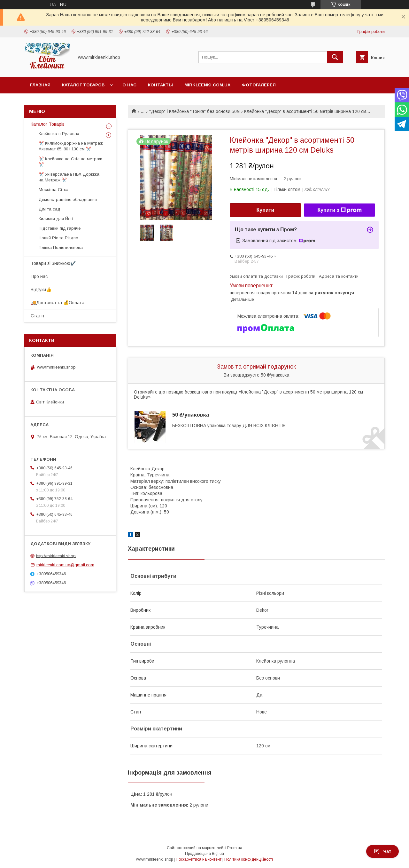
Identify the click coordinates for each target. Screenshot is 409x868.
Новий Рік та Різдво (58, 238)
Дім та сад (50, 209)
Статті (37, 316)
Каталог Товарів (48, 124)
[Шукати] (335, 57)
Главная (40, 85)
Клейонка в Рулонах (59, 134)
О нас (129, 85)
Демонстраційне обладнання (68, 199)
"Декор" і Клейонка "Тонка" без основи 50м (194, 111)
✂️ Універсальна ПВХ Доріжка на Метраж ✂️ (69, 177)
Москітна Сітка (54, 190)
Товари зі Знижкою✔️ (53, 263)
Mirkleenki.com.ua (207, 85)
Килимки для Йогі (56, 219)
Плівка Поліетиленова (61, 247)
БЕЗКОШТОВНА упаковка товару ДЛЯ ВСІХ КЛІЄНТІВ (229, 426)
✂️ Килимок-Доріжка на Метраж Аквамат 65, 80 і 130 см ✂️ (71, 146)
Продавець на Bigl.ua (204, 854)
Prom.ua (235, 848)
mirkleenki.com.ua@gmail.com (65, 565)
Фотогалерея (259, 85)
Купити (266, 210)
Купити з (339, 210)
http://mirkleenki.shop (56, 556)
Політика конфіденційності (249, 859)
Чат (382, 851)
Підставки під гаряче (60, 228)
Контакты (160, 85)
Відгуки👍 (41, 290)
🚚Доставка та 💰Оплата (58, 303)
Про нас (39, 276)
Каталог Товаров (83, 85)
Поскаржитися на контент (199, 859)
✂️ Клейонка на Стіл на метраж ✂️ (70, 162)
